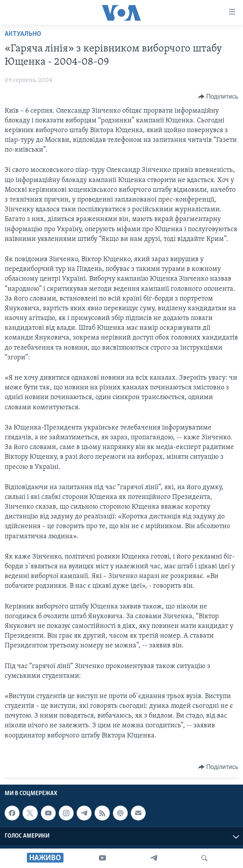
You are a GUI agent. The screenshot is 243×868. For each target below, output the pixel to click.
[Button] (218, 97)
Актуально (23, 34)
